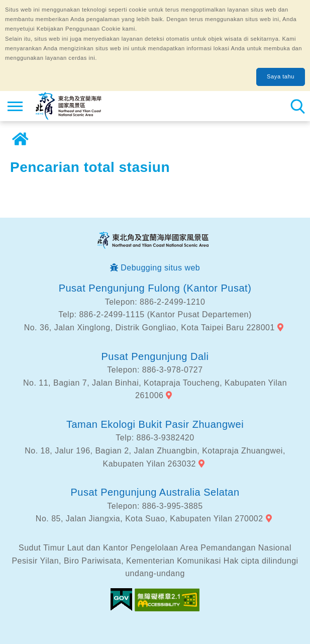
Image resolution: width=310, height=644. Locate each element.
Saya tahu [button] (281, 76)
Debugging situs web (160, 268)
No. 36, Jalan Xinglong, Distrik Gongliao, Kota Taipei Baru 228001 (149, 328)
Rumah (20, 139)
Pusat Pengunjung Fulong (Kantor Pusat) (155, 288)
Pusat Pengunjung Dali (155, 356)
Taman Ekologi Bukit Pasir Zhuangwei (155, 424)
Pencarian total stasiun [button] (297, 106)
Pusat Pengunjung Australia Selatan (155, 492)
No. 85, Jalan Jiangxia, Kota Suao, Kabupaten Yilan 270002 (149, 519)
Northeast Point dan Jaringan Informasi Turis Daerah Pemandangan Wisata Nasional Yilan (69, 106)
